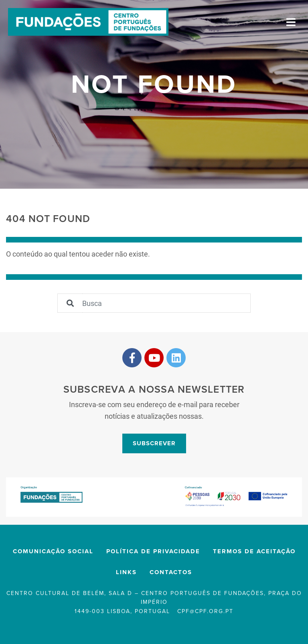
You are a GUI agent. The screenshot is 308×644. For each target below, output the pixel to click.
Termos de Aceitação (254, 551)
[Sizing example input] (166, 303)
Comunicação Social (53, 551)
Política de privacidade (153, 551)
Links (126, 572)
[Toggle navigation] (291, 22)
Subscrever (154, 443)
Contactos (171, 572)
